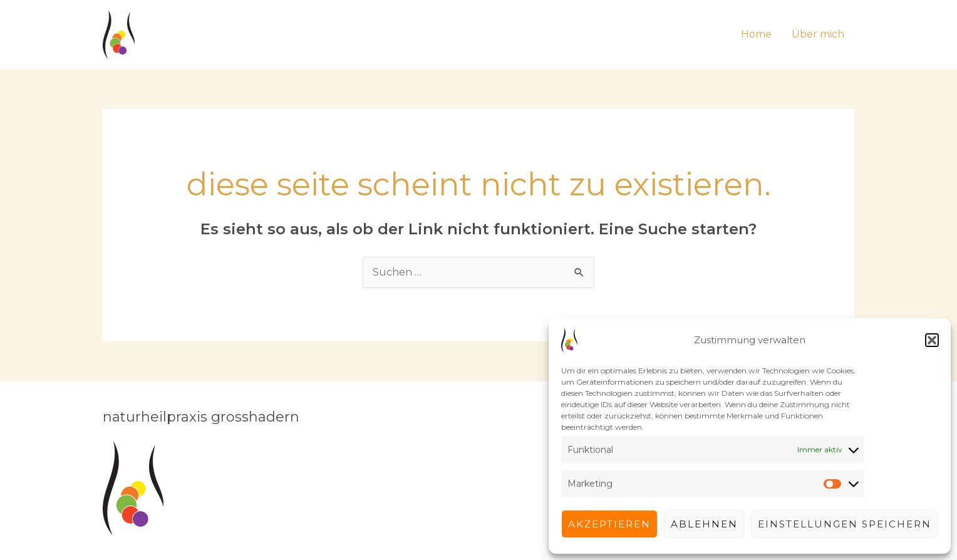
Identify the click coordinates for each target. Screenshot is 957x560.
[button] (932, 340)
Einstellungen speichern (845, 524)
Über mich (818, 34)
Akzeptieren (609, 524)
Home (756, 34)
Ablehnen (704, 524)
